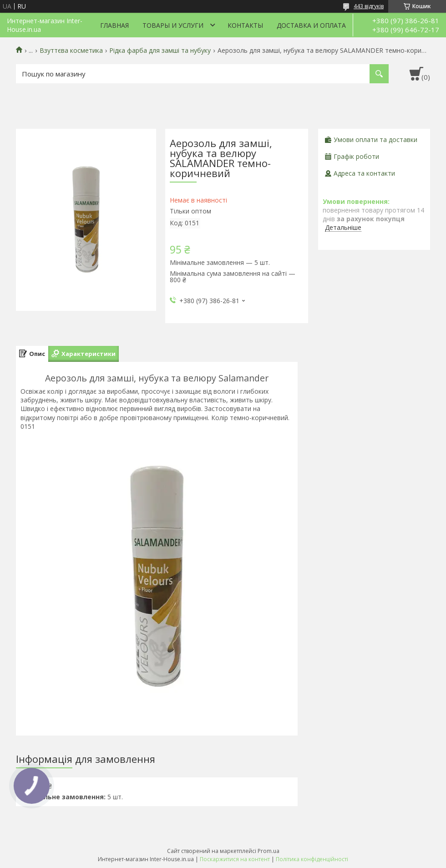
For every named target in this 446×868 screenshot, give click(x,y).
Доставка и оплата (311, 25)
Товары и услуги (173, 25)
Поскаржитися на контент (235, 859)
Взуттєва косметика (71, 51)
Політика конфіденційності (312, 859)
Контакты (245, 25)
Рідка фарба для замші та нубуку (160, 51)
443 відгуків (369, 6)
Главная (114, 25)
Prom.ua (269, 851)
